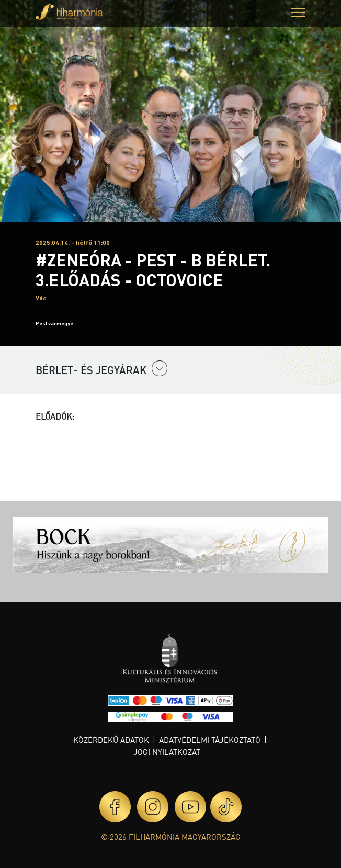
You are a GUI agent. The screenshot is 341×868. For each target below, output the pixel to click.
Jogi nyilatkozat (167, 752)
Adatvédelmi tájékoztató (210, 740)
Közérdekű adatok (111, 740)
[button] (298, 14)
